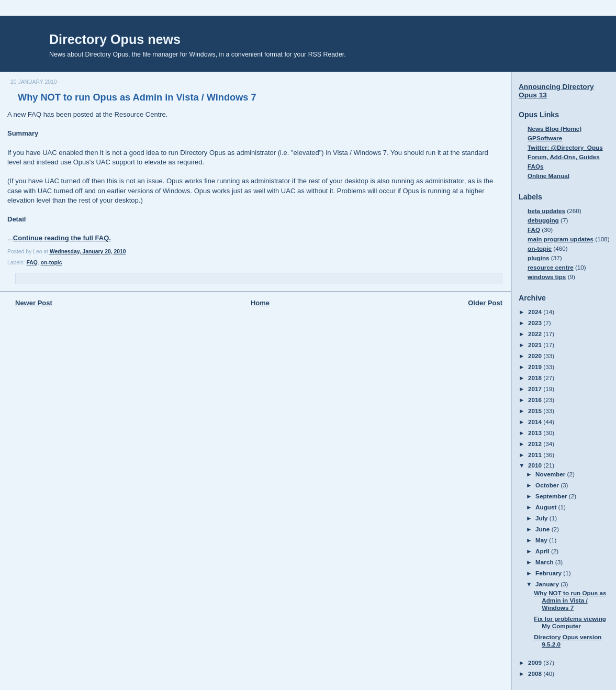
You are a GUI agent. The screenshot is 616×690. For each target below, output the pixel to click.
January (548, 584)
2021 (536, 345)
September (552, 496)
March (545, 562)
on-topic (52, 263)
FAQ (32, 263)
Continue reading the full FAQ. (62, 238)
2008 (536, 674)
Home (260, 303)
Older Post (485, 303)
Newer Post (34, 303)
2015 (536, 411)
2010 (536, 465)
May (542, 540)
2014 (536, 422)
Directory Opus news (115, 39)
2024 (536, 312)
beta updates (546, 211)
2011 (536, 455)
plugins (539, 258)
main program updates (561, 239)
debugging (543, 220)
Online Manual (548, 176)
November (551, 474)
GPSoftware (545, 138)
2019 (536, 367)
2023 (536, 323)
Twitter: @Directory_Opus (565, 147)
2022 (536, 334)
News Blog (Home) (555, 129)
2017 (536, 389)
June (544, 529)
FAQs (536, 166)
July (542, 518)
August (547, 507)
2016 (536, 400)
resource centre (551, 267)
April (543, 551)
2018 (536, 378)
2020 (536, 356)
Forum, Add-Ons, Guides (564, 157)
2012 (536, 444)
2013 (536, 433)
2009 (536, 663)
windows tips (547, 277)
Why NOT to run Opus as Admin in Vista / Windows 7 (137, 97)
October (548, 485)
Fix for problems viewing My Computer (570, 622)
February (549, 573)
